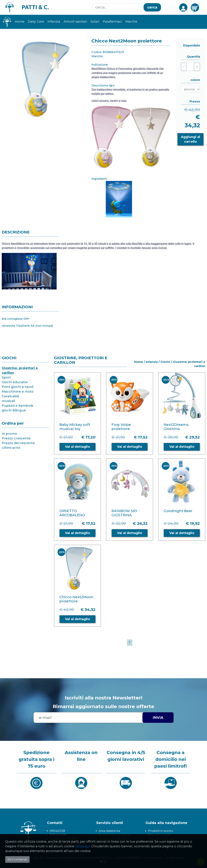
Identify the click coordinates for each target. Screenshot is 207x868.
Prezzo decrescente (18, 443)
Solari (95, 22)
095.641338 (57, 831)
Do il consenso (17, 859)
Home (20, 22)
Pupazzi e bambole (18, 406)
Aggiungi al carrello (190, 139)
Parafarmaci (112, 22)
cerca (152, 7)
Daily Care (36, 22)
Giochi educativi (15, 382)
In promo (9, 434)
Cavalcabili (10, 396)
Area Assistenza (109, 831)
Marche (131, 22)
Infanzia (54, 22)
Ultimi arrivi (11, 448)
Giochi (165, 362)
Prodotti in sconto (161, 831)
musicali (8, 401)
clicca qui (83, 846)
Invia (158, 718)
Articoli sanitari (75, 22)
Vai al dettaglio (77, 447)
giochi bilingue (14, 410)
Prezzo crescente (16, 438)
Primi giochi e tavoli (18, 387)
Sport (6, 377)
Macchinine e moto (18, 392)
